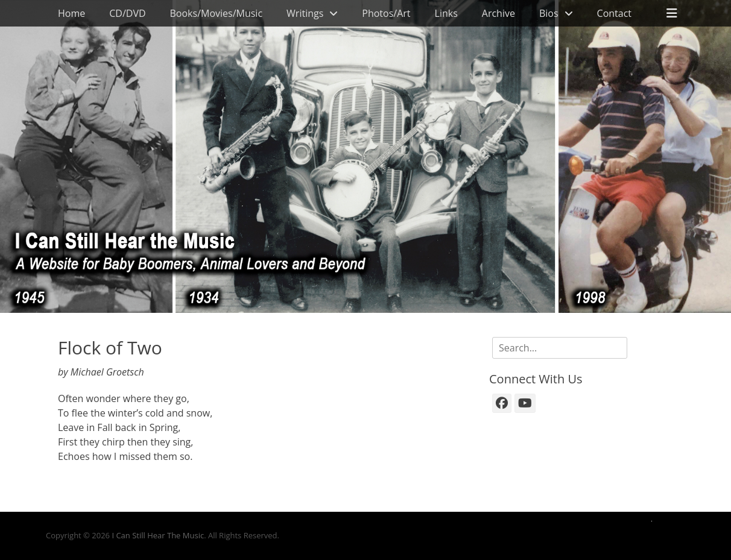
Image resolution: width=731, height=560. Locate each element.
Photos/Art (386, 13)
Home (71, 13)
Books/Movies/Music (217, 13)
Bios (549, 13)
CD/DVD (127, 13)
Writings (305, 13)
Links (446, 13)
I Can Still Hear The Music (158, 535)
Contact (614, 13)
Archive (498, 13)
